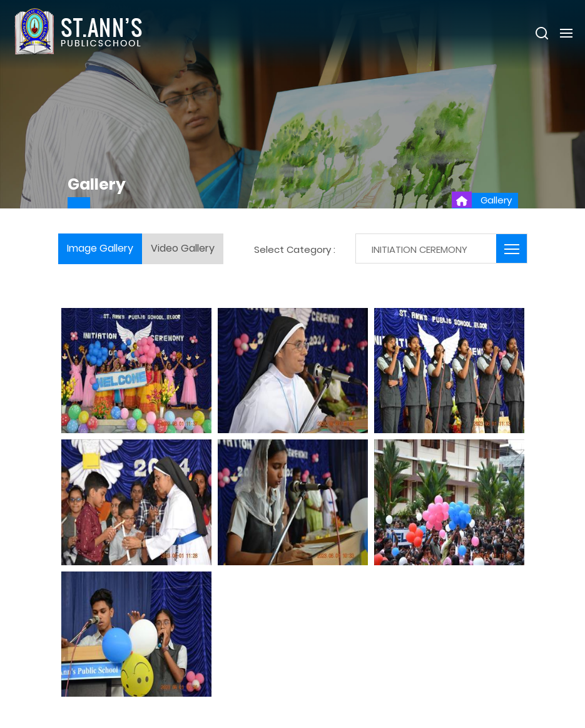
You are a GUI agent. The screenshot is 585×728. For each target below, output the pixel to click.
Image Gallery (100, 248)
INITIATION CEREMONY (420, 249)
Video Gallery (183, 248)
